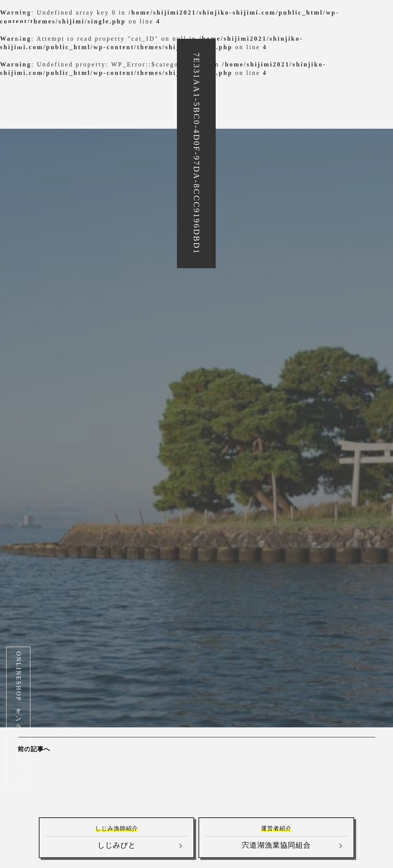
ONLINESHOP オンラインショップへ (19, 718)
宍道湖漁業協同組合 (277, 837)
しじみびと (116, 837)
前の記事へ (34, 749)
